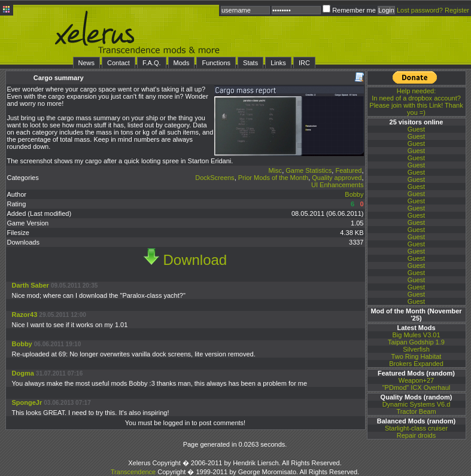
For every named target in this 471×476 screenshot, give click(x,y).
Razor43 (26, 315)
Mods (182, 63)
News (87, 63)
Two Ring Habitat (417, 356)
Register (457, 10)
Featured (348, 170)
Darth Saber (31, 285)
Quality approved (337, 178)
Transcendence (133, 472)
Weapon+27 (416, 380)
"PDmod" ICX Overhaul (417, 387)
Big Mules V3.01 (416, 335)
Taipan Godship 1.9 (416, 342)
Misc (276, 170)
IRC (304, 63)
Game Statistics (309, 170)
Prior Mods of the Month (273, 178)
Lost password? (420, 10)
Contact (118, 63)
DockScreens (215, 178)
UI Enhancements (337, 185)
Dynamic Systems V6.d (417, 404)
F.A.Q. (152, 63)
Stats (250, 63)
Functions (216, 63)
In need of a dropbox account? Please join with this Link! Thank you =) (416, 102)
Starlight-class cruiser (416, 428)
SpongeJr (27, 402)
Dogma (23, 373)
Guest (416, 129)
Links (278, 63)
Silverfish (416, 349)
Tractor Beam (416, 411)
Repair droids (416, 435)
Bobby (354, 194)
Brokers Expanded (416, 364)
